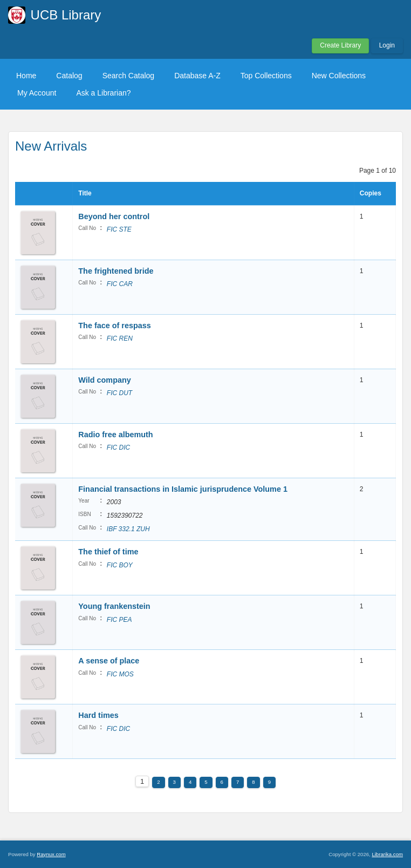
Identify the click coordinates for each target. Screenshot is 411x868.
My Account (37, 93)
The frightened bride (116, 271)
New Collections (339, 76)
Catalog (69, 76)
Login (387, 45)
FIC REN (120, 338)
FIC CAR (120, 284)
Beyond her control (114, 216)
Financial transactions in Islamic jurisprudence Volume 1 (183, 489)
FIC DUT (119, 393)
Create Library (340, 45)
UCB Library (66, 15)
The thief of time (108, 552)
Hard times (98, 715)
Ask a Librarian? (103, 93)
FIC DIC (118, 447)
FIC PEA (119, 620)
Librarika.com (387, 854)
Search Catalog (129, 76)
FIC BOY (120, 565)
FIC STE (119, 229)
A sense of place (109, 661)
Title (85, 193)
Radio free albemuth (115, 435)
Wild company (104, 380)
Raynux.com (51, 854)
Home (26, 76)
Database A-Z (197, 76)
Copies (371, 193)
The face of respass (114, 325)
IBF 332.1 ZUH (128, 529)
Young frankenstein (114, 606)
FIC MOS (120, 674)
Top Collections (266, 76)
